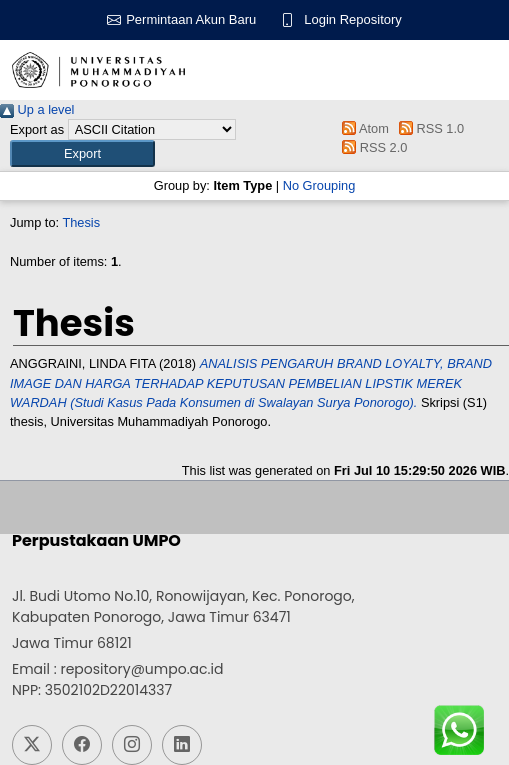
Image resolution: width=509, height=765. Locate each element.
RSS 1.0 (428, 128)
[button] (82, 153)
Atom (362, 128)
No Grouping (319, 185)
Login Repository (353, 19)
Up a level (37, 109)
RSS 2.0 (372, 147)
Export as (37, 129)
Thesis (81, 222)
